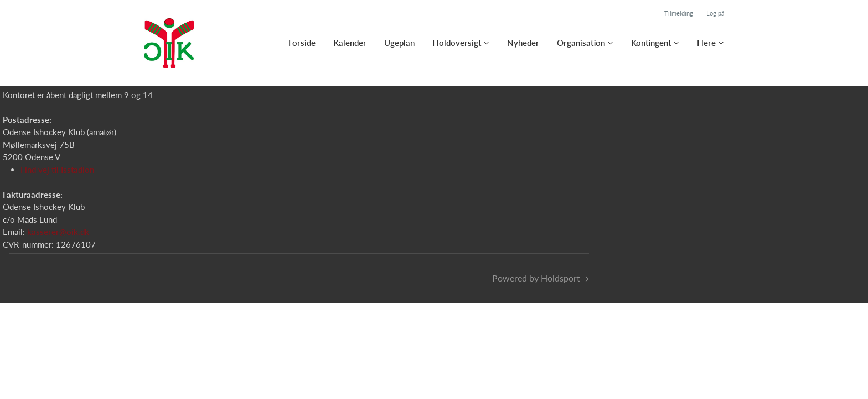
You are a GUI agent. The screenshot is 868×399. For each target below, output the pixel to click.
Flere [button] (706, 43)
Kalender (350, 43)
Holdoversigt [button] (457, 43)
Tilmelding (679, 13)
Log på (715, 13)
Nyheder (523, 43)
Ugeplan (399, 43)
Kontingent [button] (651, 43)
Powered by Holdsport (536, 278)
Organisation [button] (581, 43)
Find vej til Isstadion (57, 170)
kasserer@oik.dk (58, 232)
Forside (302, 43)
